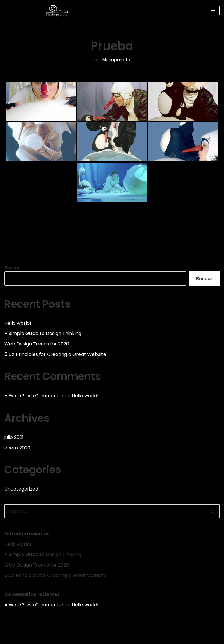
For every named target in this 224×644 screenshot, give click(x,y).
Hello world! (18, 323)
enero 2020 (17, 448)
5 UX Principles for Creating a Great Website (55, 354)
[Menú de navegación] (213, 10)
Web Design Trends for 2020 (37, 344)
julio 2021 (14, 437)
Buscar (12, 268)
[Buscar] (105, 511)
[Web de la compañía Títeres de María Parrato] (58, 10)
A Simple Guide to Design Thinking (43, 333)
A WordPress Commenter (34, 396)
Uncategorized (21, 489)
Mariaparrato (116, 60)
